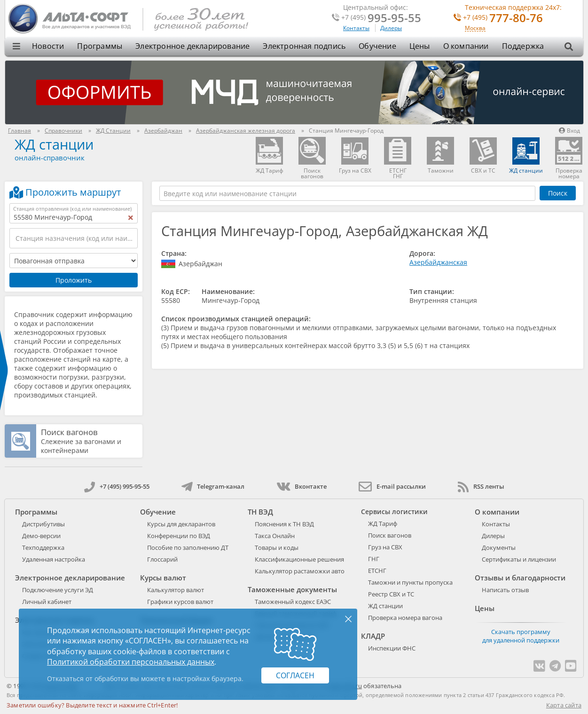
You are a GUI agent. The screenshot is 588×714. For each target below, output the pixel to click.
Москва (475, 28)
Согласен (295, 675)
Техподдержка (43, 547)
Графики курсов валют (180, 602)
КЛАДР (373, 636)
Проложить (74, 280)
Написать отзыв (505, 590)
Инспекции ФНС (392, 648)
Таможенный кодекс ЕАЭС (293, 602)
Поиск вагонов (69, 432)
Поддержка (523, 46)
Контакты (356, 28)
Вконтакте (302, 486)
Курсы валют (163, 578)
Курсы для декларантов (181, 524)
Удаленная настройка (54, 559)
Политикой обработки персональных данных (131, 662)
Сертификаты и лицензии (519, 559)
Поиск (558, 193)
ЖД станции (54, 144)
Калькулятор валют (176, 590)
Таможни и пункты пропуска (410, 582)
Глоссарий (162, 559)
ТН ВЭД (260, 512)
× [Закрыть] (348, 619)
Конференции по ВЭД (179, 536)
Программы (100, 46)
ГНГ (374, 559)
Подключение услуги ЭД (58, 590)
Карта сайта (564, 705)
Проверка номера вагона (405, 618)
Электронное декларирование (192, 46)
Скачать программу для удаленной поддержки (521, 636)
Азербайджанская (438, 262)
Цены (420, 46)
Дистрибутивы (43, 524)
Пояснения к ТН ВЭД (284, 524)
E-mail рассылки (392, 486)
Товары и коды (277, 547)
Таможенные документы (292, 589)
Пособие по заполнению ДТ (188, 547)
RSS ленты (481, 486)
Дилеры (391, 28)
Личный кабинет (47, 602)
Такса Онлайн (275, 536)
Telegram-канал (213, 486)
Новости (48, 46)
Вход (569, 131)
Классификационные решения (299, 559)
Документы (499, 547)
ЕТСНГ (377, 571)
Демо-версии (41, 536)
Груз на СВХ (385, 547)
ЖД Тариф (383, 524)
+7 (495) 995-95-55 (117, 486)
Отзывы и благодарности (520, 578)
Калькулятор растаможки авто (300, 571)
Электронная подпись (304, 46)
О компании (466, 46)
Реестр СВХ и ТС (391, 594)
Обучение (377, 46)
